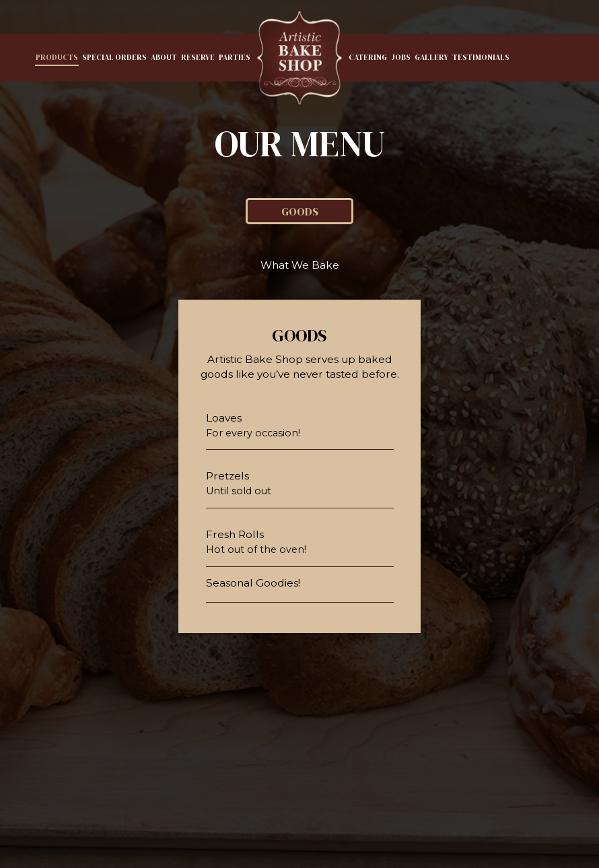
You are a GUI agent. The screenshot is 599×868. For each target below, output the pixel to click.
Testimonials (481, 57)
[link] (299, 58)
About (164, 57)
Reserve (198, 57)
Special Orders (114, 57)
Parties (235, 57)
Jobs (401, 57)
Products (57, 57)
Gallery (431, 57)
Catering (368, 57)
